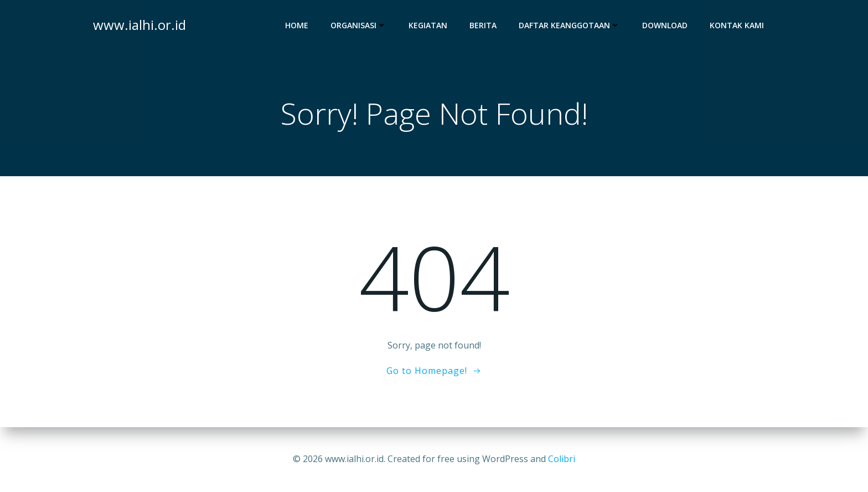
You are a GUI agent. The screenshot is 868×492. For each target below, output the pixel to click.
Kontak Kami (737, 25)
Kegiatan (428, 25)
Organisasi (358, 25)
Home (297, 25)
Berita (483, 25)
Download (665, 25)
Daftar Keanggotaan (569, 25)
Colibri (562, 459)
